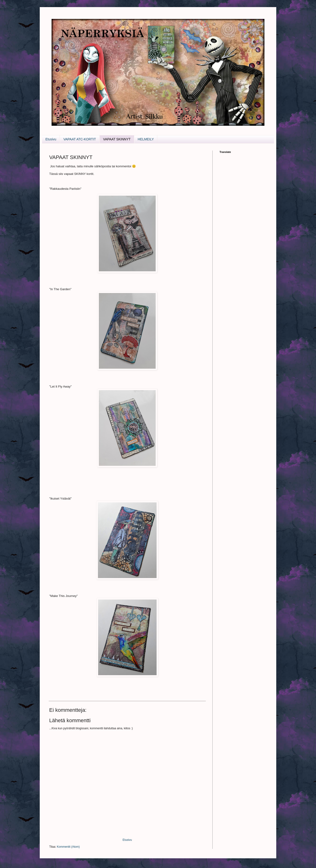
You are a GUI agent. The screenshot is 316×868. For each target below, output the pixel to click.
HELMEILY (146, 139)
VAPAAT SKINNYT (117, 139)
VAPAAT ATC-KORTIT (80, 139)
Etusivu (51, 139)
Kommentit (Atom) (68, 847)
